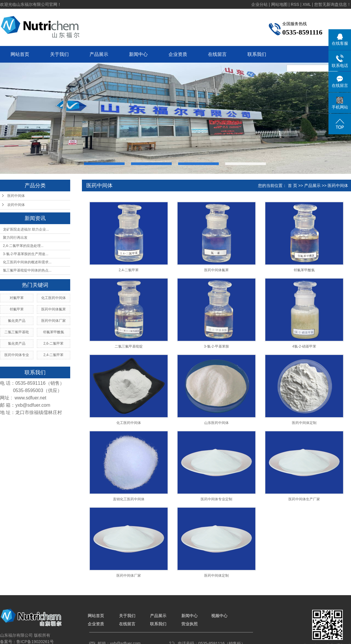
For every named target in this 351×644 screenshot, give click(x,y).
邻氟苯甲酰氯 (54, 332)
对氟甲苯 (17, 298)
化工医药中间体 (54, 298)
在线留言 (217, 54)
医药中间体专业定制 (216, 499)
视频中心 (219, 616)
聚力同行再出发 (15, 238)
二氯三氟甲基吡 (17, 332)
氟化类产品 (17, 321)
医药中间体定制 (304, 423)
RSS (295, 4)
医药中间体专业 (17, 355)
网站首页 (20, 54)
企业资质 (178, 54)
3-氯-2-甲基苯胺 (216, 346)
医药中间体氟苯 (54, 309)
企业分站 (259, 4)
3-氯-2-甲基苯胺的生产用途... (26, 254)
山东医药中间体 (216, 423)
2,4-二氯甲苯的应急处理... (23, 246)
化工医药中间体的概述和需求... (27, 262)
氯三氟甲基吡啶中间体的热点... (27, 270)
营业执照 (190, 624)
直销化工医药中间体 (129, 499)
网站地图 (279, 4)
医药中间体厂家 (54, 321)
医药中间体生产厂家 (304, 499)
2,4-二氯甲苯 (54, 355)
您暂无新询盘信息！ (333, 4)
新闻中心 (138, 54)
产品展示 (99, 54)
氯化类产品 (17, 344)
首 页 (292, 186)
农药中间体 (16, 205)
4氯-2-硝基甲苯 (304, 346)
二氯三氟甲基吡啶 (129, 346)
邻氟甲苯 (17, 309)
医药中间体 (16, 196)
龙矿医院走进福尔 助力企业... (26, 229)
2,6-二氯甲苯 (54, 344)
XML (307, 4)
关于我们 (59, 54)
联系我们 (257, 54)
